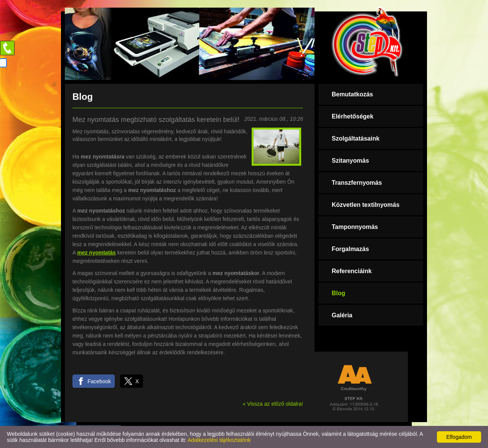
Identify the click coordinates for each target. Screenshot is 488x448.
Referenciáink (352, 271)
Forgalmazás (350, 249)
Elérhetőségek (352, 116)
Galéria (342, 315)
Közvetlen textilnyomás (366, 205)
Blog (339, 293)
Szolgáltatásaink (356, 138)
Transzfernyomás (357, 183)
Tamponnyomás (355, 227)
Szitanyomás (350, 161)
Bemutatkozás (352, 94)
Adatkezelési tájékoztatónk (219, 440)
